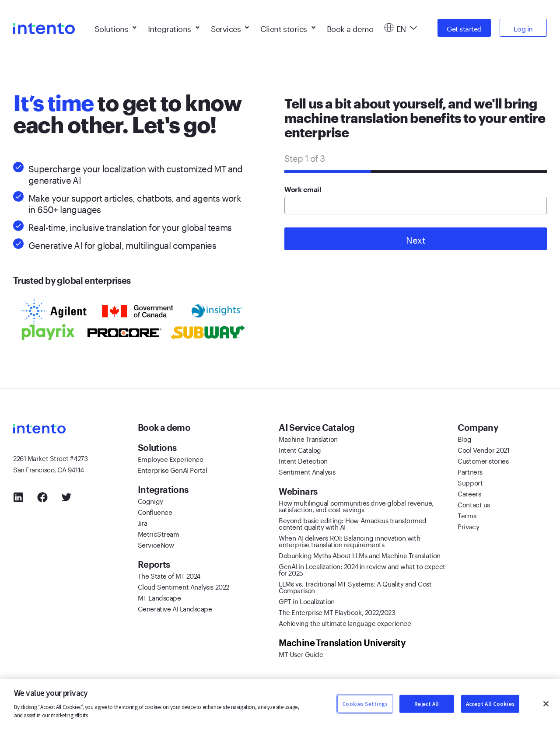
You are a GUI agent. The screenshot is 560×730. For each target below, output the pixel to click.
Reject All (427, 704)
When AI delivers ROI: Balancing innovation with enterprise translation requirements (349, 540)
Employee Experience (170, 458)
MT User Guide (301, 653)
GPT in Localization (306, 601)
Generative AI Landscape (175, 608)
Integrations (173, 26)
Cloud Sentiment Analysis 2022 (184, 586)
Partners (470, 471)
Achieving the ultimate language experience (345, 622)
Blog (464, 438)
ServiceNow (156, 544)
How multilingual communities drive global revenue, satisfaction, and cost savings (356, 505)
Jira (143, 522)
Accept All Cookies (490, 704)
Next (416, 239)
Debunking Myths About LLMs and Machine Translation (360, 555)
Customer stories (483, 460)
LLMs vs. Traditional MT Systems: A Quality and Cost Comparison (355, 586)
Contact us (474, 504)
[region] (280, 704)
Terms (467, 515)
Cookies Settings (365, 704)
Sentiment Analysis (307, 471)
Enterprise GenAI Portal (173, 469)
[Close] (546, 704)
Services (230, 26)
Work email (303, 190)
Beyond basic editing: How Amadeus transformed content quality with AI (353, 523)
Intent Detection (303, 460)
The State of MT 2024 (169, 575)
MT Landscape (159, 597)
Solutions (115, 26)
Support (470, 482)
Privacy (468, 526)
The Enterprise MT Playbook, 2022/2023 (337, 611)
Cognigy (150, 500)
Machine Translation (308, 438)
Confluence (155, 511)
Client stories (288, 26)
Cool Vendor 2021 (483, 449)
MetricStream (159, 533)
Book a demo (350, 26)
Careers (469, 493)
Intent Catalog (300, 449)
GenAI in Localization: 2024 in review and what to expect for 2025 (362, 569)
